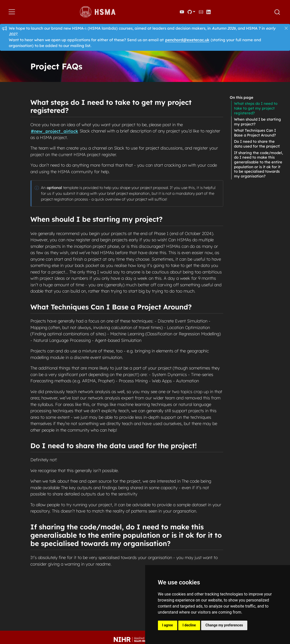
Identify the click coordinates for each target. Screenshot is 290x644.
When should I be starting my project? (257, 122)
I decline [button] (189, 625)
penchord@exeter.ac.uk (187, 40)
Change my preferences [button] (224, 625)
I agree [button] (168, 625)
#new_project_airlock (54, 131)
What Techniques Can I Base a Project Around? (255, 133)
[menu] (12, 12)
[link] (191, 12)
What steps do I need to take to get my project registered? (256, 108)
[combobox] (277, 12)
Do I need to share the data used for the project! (257, 144)
